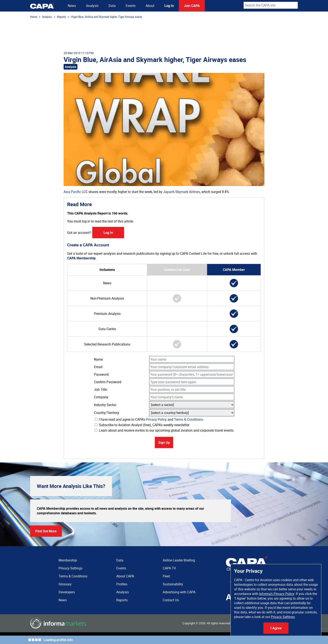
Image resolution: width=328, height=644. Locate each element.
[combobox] (271, 5)
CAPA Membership (81, 258)
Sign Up (164, 442)
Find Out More (46, 531)
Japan (168, 192)
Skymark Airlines (188, 192)
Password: (102, 374)
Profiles (122, 584)
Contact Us (171, 600)
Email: (99, 367)
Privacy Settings (283, 617)
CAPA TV (169, 568)
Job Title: (101, 389)
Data (112, 6)
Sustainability (173, 584)
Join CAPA (192, 6)
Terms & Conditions (188, 419)
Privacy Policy (156, 419)
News (72, 6)
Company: (101, 397)
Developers (67, 592)
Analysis (92, 6)
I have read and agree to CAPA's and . (149, 419)
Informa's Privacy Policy (277, 594)
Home (34, 17)
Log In (169, 6)
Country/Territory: (107, 413)
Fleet (166, 576)
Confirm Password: (108, 382)
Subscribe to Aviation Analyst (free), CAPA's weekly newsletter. (142, 425)
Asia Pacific (72, 192)
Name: (99, 359)
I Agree (276, 628)
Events (131, 6)
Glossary (65, 584)
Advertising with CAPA (179, 592)
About (150, 6)
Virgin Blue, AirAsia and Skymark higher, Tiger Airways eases (107, 17)
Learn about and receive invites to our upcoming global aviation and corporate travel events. (165, 430)
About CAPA (125, 576)
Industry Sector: (105, 405)
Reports (61, 17)
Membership (68, 560)
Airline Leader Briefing (179, 560)
